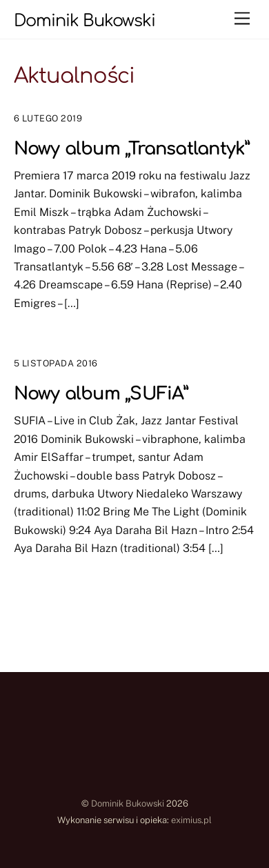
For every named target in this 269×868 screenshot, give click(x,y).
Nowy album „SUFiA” (101, 394)
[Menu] (242, 19)
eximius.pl (191, 820)
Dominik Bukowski (128, 803)
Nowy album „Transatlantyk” (132, 149)
